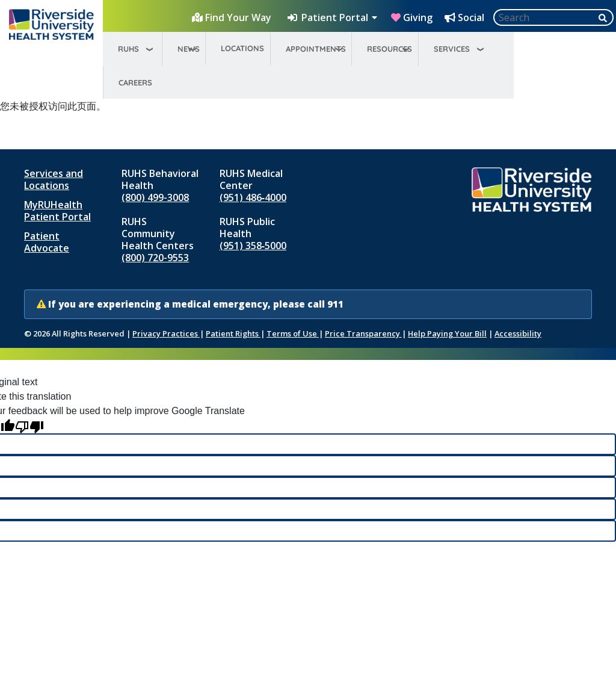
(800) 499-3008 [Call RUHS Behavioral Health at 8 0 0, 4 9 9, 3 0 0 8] (155, 197)
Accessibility (518, 333)
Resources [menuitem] (390, 49)
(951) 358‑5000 (253, 246)
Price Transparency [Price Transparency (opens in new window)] (363, 333)
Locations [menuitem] (242, 48)
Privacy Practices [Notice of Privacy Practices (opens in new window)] (166, 333)
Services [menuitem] (452, 49)
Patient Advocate (47, 242)
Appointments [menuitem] (316, 49)
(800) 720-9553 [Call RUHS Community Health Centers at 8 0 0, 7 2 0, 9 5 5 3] (155, 258)
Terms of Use (293, 333)
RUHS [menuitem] (128, 49)
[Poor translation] (29, 426)
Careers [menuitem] (135, 82)
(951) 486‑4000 (253, 197)
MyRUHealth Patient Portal (57, 211)
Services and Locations (54, 179)
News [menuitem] (189, 49)
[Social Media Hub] (466, 17)
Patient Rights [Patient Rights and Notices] (233, 333)
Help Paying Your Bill (447, 333)
